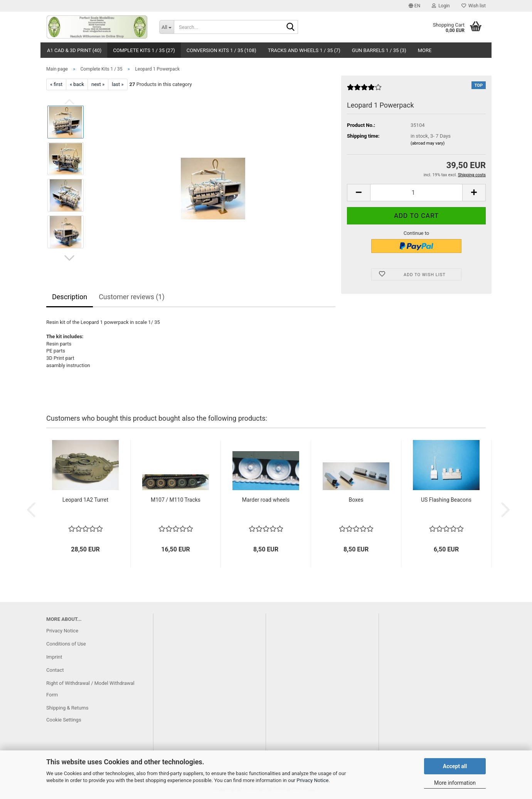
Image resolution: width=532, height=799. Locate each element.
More (425, 50)
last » (118, 84)
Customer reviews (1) (132, 297)
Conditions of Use (66, 644)
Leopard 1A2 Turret (85, 500)
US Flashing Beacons (446, 500)
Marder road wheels (266, 500)
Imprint (54, 657)
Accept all (455, 766)
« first (56, 84)
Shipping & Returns (67, 708)
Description (70, 297)
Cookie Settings (64, 720)
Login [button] (441, 6)
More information (455, 783)
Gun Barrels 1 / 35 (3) (379, 50)
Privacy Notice (312, 780)
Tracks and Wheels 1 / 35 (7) (304, 50)
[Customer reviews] (364, 90)
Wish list (474, 6)
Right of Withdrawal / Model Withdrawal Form (90, 689)
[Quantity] (416, 193)
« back (77, 84)
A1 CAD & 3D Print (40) (74, 50)
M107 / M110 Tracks (176, 500)
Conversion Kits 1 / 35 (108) (221, 50)
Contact (55, 670)
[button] (414, 6)
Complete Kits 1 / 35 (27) (144, 50)
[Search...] (167, 27)
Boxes (356, 500)
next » (98, 84)
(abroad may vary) (428, 143)
